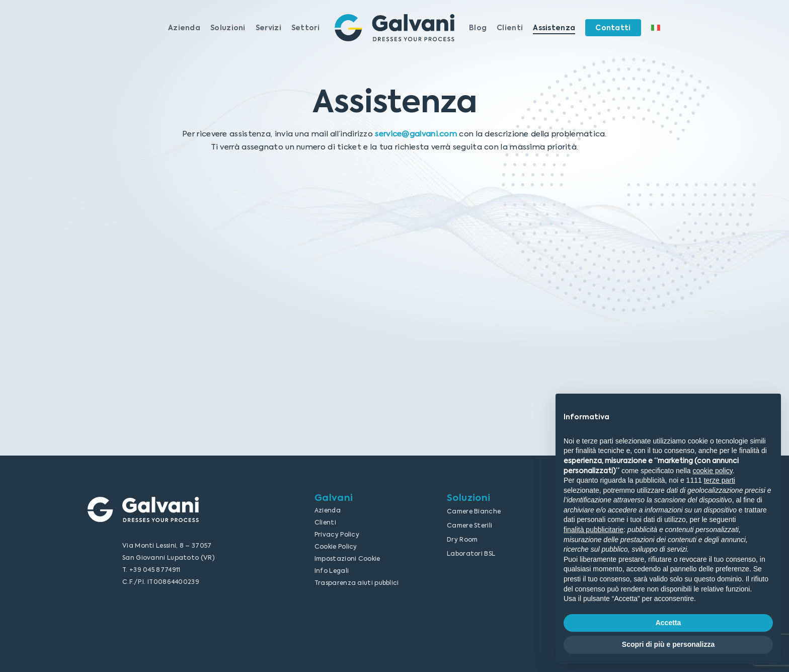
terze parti (720, 480)
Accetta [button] (668, 623)
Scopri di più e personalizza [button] (668, 644)
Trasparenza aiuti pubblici (357, 583)
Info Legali (332, 571)
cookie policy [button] (713, 471)
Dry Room (462, 540)
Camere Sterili (469, 526)
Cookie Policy (336, 547)
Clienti (325, 522)
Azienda (328, 510)
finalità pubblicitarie (594, 530)
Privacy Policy (337, 535)
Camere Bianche (474, 511)
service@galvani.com (416, 134)
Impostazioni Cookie (347, 559)
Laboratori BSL (471, 554)
